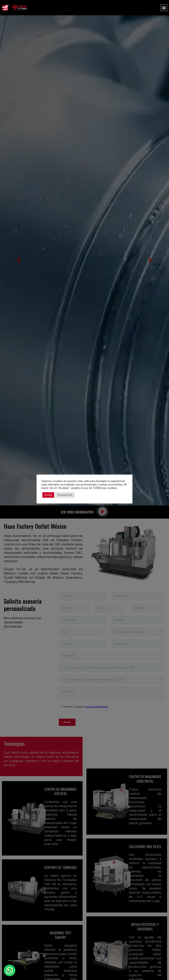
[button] (164, 8)
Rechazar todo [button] (65, 495)
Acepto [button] (48, 495)
